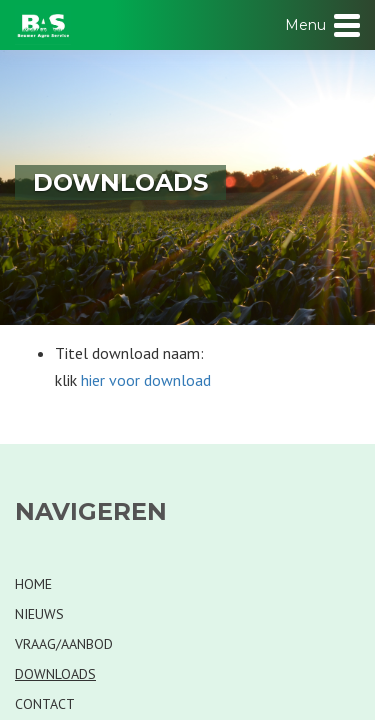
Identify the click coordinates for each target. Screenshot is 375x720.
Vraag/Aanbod (64, 644)
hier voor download (146, 380)
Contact (45, 704)
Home (33, 584)
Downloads (55, 674)
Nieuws (39, 614)
